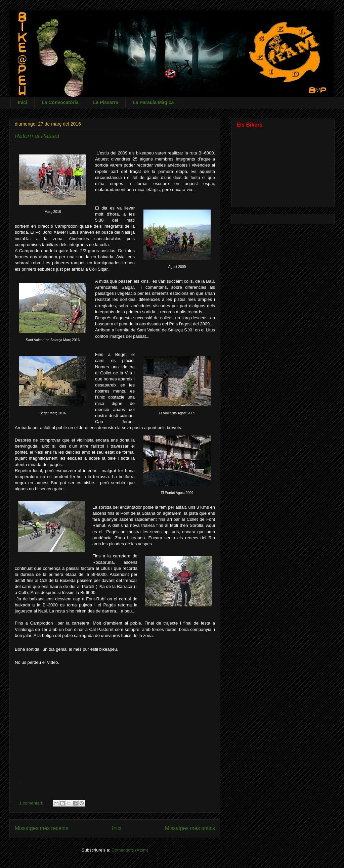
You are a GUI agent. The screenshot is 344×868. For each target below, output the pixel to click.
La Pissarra (106, 102)
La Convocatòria (60, 102)
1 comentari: (32, 803)
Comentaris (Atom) (130, 850)
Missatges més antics (190, 828)
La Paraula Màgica (153, 102)
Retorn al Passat (37, 136)
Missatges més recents (41, 828)
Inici (23, 102)
